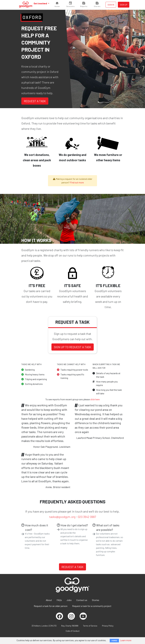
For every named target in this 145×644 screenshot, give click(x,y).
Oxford (32, 17)
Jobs (69, 600)
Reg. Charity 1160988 (70, 626)
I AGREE (114, 641)
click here (95, 399)
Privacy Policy (108, 626)
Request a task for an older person (51, 606)
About (49, 600)
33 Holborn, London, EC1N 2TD (44, 626)
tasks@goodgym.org (62, 517)
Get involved (41, 3)
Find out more (77, 182)
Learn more (126, 640)
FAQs (59, 600)
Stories (96, 600)
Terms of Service (90, 626)
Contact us (82, 600)
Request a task (35, 101)
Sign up (124, 5)
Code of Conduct (73, 631)
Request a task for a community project (92, 606)
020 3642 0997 (87, 517)
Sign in (111, 5)
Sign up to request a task (73, 347)
